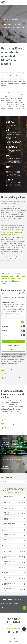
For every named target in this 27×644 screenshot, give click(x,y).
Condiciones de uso (9, 639)
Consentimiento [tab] (6, 297)
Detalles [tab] (14, 297)
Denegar (13, 350)
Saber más (5, 467)
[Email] (11, 608)
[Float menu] (24, 629)
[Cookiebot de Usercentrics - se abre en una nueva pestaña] (19, 293)
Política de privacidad (17, 639)
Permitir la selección (14, 345)
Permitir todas (13, 341)
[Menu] (25, 3)
